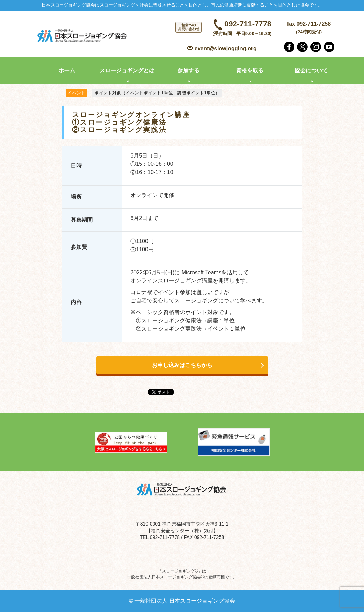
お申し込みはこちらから (182, 365)
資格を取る (250, 71)
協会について (311, 71)
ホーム (67, 71)
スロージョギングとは (127, 71)
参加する (188, 71)
